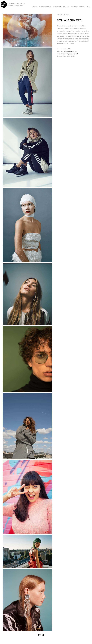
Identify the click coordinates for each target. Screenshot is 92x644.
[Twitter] (43, 635)
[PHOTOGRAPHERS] (64, 15)
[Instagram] (39, 635)
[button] (66, 6)
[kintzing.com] (78, 56)
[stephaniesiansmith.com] (75, 51)
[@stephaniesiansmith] (76, 54)
